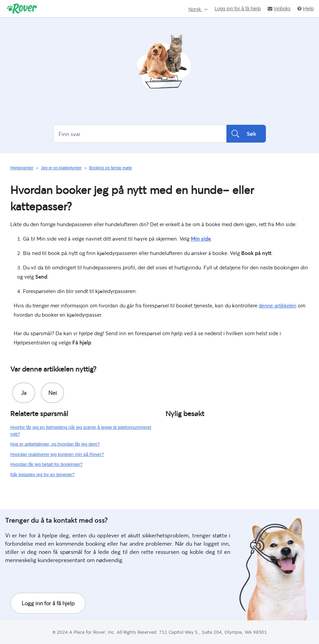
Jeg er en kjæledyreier (61, 168)
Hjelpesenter (22, 168)
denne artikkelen (278, 306)
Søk (246, 134)
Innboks (279, 9)
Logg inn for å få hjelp (238, 9)
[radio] (24, 393)
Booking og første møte (111, 168)
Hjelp (306, 9)
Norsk (195, 9)
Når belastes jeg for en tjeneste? (42, 475)
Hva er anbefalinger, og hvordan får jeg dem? (55, 444)
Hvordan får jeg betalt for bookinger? (46, 464)
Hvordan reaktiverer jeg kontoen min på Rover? (57, 454)
